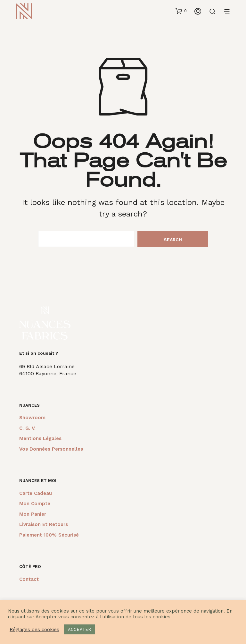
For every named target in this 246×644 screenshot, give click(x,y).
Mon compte (35, 504)
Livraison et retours (44, 524)
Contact (29, 579)
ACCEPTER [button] (79, 629)
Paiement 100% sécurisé (49, 535)
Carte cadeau (36, 493)
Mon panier (33, 514)
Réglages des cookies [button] (34, 630)
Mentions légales (40, 438)
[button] (181, 11)
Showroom (32, 418)
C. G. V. (27, 428)
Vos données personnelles (51, 449)
